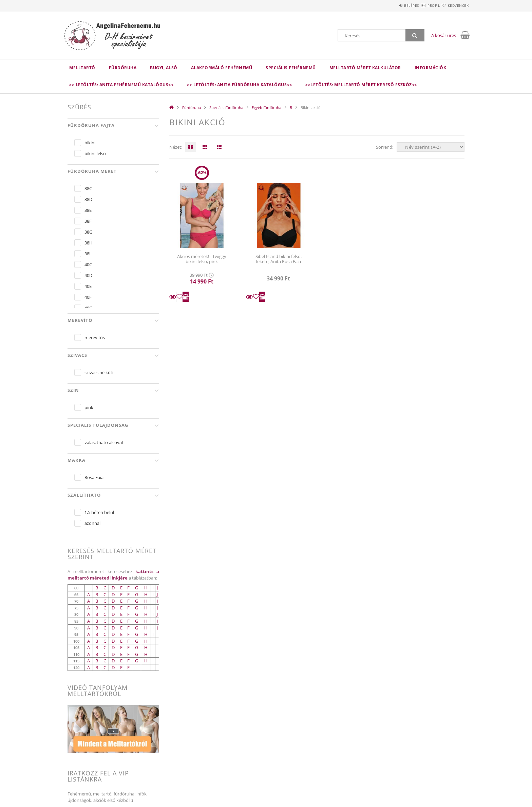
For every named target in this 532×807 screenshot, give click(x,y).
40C (88, 264)
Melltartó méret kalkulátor (365, 68)
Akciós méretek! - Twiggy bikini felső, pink (202, 259)
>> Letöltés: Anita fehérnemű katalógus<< (121, 85)
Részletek (173, 297)
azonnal (92, 523)
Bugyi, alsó (164, 68)
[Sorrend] (431, 147)
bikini (90, 143)
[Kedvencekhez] (179, 297)
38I (88, 254)
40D (88, 275)
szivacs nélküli (99, 372)
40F (88, 297)
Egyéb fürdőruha (267, 107)
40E (88, 286)
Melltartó (82, 68)
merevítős (95, 337)
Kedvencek (454, 5)
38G (88, 232)
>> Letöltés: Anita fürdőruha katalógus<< (239, 85)
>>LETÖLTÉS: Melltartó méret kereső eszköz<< (361, 85)
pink (89, 407)
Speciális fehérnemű (291, 68)
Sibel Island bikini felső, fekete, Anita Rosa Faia (279, 259)
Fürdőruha (123, 68)
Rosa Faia (94, 477)
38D (88, 199)
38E (88, 210)
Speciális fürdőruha (226, 107)
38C (88, 188)
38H (89, 243)
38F (88, 221)
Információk (431, 68)
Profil (421, 5)
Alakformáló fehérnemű (222, 68)
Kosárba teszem (186, 297)
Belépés (391, 5)
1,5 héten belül (99, 512)
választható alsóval (104, 442)
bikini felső (95, 153)
